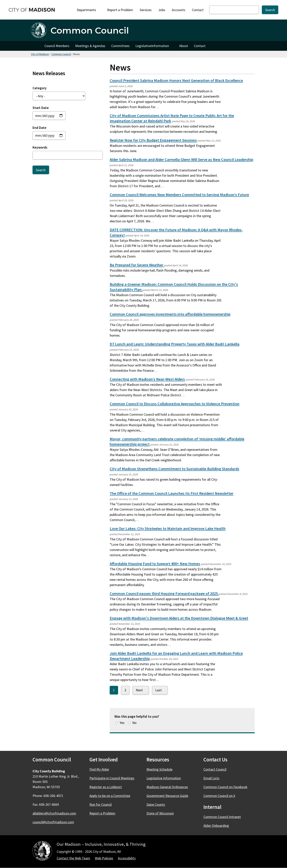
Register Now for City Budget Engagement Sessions (153, 140)
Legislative (154, 47)
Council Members (57, 46)
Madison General (170, 787)
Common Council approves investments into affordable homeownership (170, 314)
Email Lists (211, 778)
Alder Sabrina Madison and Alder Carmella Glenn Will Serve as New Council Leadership (181, 160)
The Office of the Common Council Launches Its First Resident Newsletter (172, 493)
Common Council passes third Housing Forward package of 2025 (164, 594)
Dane (158, 804)
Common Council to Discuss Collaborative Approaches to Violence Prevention (175, 404)
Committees (120, 46)
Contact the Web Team (73, 858)
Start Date (41, 108)
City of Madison (40, 54)
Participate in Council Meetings (112, 778)
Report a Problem (120, 10)
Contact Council (215, 769)
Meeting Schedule (159, 769)
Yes (122, 723)
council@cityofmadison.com (53, 822)
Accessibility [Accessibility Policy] (127, 858)
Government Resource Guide (167, 796)
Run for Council (101, 804)
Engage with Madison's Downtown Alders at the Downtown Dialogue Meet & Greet (179, 618)
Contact (198, 10)
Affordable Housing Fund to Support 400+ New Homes (155, 564)
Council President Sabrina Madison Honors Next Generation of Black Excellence (176, 80)
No (134, 723)
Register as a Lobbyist (106, 787)
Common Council (61, 54)
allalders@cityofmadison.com (54, 813)
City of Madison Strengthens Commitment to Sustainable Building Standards (174, 469)
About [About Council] (184, 46)
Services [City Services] (146, 10)
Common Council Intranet (222, 817)
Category (40, 88)
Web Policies (104, 858)
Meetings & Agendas (90, 46)
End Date (39, 127)
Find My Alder (99, 769)
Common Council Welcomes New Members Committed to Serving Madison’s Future (179, 195)
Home (36, 46)
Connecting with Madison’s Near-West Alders (147, 379)
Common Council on (228, 787)
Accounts (179, 10)
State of (162, 813)
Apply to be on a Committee (110, 796)
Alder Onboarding (216, 826)
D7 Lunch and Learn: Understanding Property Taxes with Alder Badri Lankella (175, 344)
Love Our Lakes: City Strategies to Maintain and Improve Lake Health (168, 528)
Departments (89, 10)
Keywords (40, 147)
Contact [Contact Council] (200, 46)
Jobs (162, 10)
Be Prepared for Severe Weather (137, 265)
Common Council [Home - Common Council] (90, 30)
